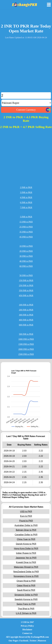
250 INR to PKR (26, 285)
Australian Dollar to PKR (26, 525)
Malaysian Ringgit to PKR (26, 567)
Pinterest (42, 641)
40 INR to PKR (26, 261)
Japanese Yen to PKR (26, 558)
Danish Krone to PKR (26, 544)
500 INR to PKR (26, 334)
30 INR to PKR (26, 256)
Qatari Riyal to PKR (26, 586)
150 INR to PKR (26, 280)
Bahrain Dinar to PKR (26, 530)
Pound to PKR (26, 521)
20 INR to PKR (26, 251)
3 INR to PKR (26, 192)
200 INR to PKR (26, 310)
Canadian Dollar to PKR (26, 535)
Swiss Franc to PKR (26, 604)
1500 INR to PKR (26, 344)
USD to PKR (26, 511)
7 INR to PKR (26, 207)
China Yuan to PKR (26, 539)
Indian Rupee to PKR (26, 553)
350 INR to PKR (26, 290)
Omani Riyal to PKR (26, 581)
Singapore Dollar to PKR (26, 595)
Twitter (33, 641)
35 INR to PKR (26, 232)
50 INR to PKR (26, 275)
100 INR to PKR (26, 305)
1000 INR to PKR (26, 339)
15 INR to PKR (26, 222)
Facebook (24, 641)
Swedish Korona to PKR (26, 599)
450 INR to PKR (26, 295)
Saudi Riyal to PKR (26, 590)
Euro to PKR (26, 516)
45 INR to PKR (26, 237)
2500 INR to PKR (26, 354)
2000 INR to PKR (26, 349)
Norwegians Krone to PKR (26, 576)
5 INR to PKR (26, 217)
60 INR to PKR (26, 266)
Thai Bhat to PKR (26, 609)
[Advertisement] (26, 67)
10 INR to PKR (26, 246)
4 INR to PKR (26, 197)
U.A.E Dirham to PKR (26, 613)
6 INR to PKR (26, 202)
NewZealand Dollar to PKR (26, 572)
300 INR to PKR (26, 315)
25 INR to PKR (26, 227)
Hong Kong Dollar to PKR (26, 548)
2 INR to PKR (26, 187)
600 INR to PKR (26, 325)
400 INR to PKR (26, 320)
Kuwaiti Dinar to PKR (26, 562)
